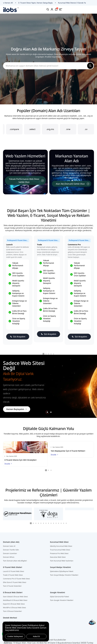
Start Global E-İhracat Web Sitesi (15, 597)
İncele (8, 464)
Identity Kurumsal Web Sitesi (61, 546)
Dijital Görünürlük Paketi (59, 597)
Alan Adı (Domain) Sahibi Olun (73, 186)
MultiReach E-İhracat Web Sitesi (15, 600)
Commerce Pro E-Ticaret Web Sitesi (16, 579)
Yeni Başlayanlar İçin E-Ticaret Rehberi (68, 451)
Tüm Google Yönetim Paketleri (62, 600)
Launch (9, 247)
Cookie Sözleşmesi (15, 636)
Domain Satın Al (9, 546)
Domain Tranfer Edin (11, 550)
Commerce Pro (74, 247)
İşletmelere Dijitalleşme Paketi (62, 571)
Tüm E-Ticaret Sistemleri (12, 586)
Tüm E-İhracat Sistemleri (12, 611)
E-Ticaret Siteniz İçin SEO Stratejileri (21, 460)
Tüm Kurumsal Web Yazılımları (62, 561)
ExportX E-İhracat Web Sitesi (14, 604)
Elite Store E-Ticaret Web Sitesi (15, 582)
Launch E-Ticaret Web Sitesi (14, 571)
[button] (47, 412)
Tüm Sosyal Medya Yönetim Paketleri (64, 575)
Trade (39, 247)
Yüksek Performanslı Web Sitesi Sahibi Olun (26, 183)
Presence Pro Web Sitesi (59, 553)
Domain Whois (9, 557)
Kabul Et (36, 636)
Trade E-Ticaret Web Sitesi (13, 575)
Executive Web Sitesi (58, 557)
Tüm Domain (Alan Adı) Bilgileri (15, 561)
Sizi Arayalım (18, 339)
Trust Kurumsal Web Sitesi (60, 550)
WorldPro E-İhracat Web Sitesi (14, 608)
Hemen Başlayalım (17, 409)
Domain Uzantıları (10, 553)
